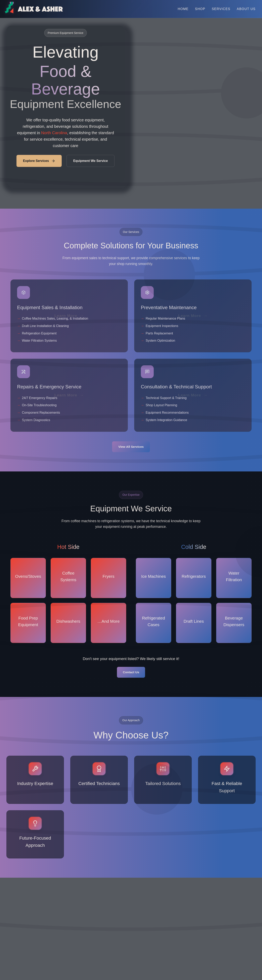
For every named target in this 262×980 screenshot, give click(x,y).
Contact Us (131, 673)
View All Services (131, 447)
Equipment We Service (87, 161)
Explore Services (39, 161)
